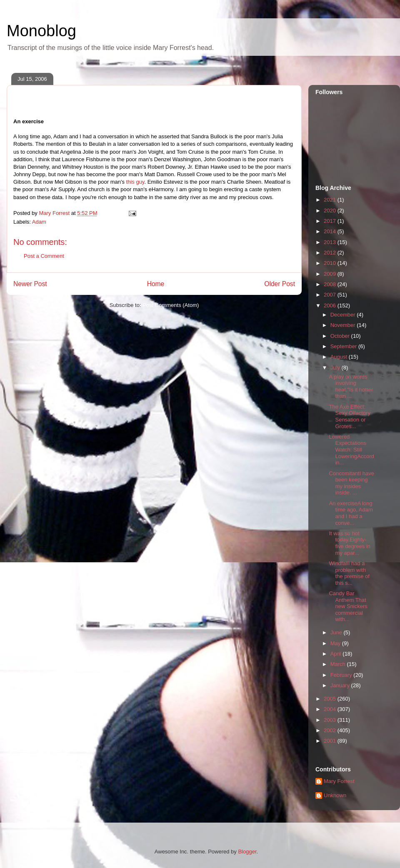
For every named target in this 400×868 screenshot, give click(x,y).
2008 (331, 284)
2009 (331, 274)
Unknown (335, 795)
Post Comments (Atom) (171, 305)
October (341, 336)
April (337, 654)
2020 (331, 211)
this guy (135, 182)
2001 (331, 741)
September (344, 346)
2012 (331, 253)
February (342, 675)
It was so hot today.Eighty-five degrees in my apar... (350, 543)
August (340, 357)
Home (156, 284)
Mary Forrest (339, 781)
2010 (331, 263)
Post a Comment (44, 256)
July (336, 368)
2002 (331, 730)
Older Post (280, 284)
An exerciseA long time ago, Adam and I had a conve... (351, 513)
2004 (331, 709)
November (344, 325)
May (336, 643)
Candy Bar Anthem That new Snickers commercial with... (348, 606)
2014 (331, 231)
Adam (39, 222)
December (344, 315)
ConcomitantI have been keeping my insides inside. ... (351, 483)
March (339, 664)
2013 (331, 242)
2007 (331, 295)
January (341, 685)
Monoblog (41, 31)
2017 (331, 221)
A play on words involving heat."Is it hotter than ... (351, 387)
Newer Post (30, 284)
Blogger (247, 852)
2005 (331, 699)
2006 (331, 306)
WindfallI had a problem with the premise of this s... (349, 573)
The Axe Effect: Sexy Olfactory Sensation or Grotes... (350, 417)
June (337, 632)
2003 (331, 720)
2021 (331, 200)
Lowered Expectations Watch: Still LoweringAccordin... (351, 450)
